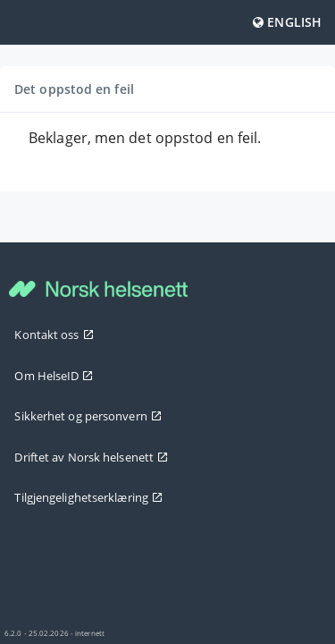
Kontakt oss (54, 335)
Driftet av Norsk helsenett (91, 457)
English (287, 22)
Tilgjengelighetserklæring (88, 497)
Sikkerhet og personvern (88, 416)
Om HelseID (54, 376)
